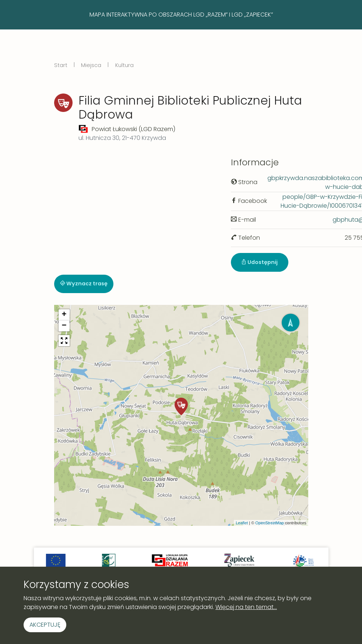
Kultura (124, 65)
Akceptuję (45, 625)
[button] (181, 407)
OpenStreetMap (270, 523)
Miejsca (91, 65)
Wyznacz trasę (84, 284)
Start (61, 65)
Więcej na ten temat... (246, 607)
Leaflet (242, 523)
